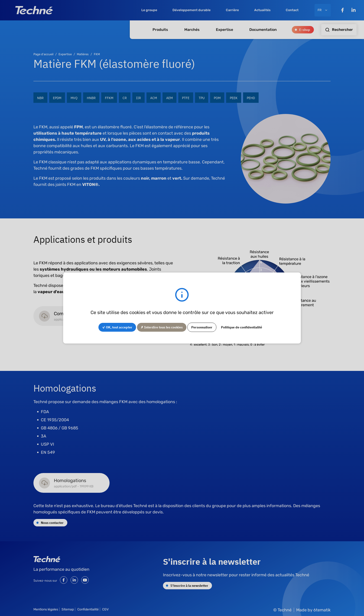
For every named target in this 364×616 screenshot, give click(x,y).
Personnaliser (202, 327)
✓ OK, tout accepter (117, 327)
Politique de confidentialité (242, 327)
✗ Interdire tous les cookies (162, 327)
